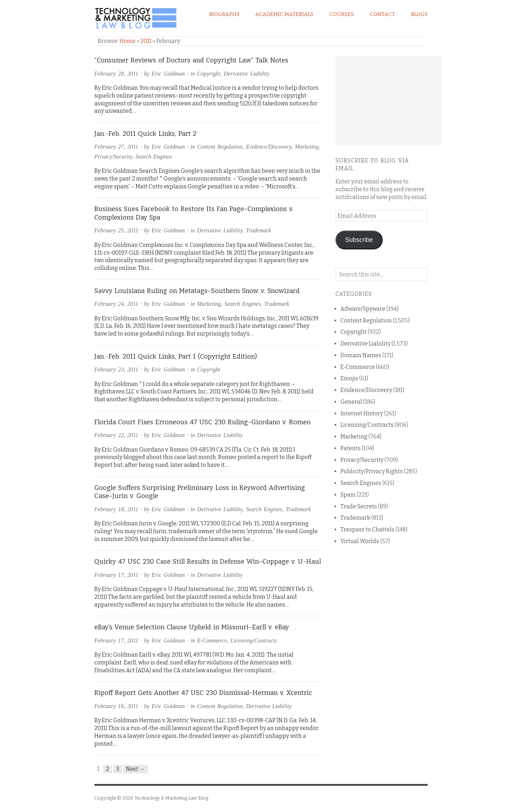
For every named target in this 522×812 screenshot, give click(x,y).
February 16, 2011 (116, 706)
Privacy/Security (113, 157)
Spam (348, 495)
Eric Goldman (168, 74)
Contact (382, 14)
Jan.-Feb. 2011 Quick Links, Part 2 (145, 134)
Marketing (307, 147)
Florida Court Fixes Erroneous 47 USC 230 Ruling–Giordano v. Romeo (202, 422)
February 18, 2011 (116, 509)
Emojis (349, 378)
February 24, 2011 (116, 304)
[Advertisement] (389, 101)
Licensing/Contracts (254, 640)
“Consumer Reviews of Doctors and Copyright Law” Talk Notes (191, 60)
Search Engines (154, 157)
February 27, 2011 (116, 147)
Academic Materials (284, 14)
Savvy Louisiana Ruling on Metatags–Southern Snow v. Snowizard (197, 291)
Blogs (419, 14)
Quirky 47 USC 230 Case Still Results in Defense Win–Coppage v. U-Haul (208, 562)
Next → (135, 769)
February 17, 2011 (116, 575)
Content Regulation (220, 147)
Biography (224, 14)
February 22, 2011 (116, 435)
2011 (146, 41)
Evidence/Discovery (269, 147)
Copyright (209, 74)
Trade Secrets (359, 506)
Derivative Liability (247, 74)
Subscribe (359, 240)
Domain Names (361, 355)
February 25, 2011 (116, 230)
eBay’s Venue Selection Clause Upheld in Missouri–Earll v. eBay (192, 627)
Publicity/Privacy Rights (372, 471)
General (351, 402)
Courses (342, 14)
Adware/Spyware (363, 309)
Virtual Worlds (360, 541)
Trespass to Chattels (367, 529)
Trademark (259, 230)
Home (127, 41)
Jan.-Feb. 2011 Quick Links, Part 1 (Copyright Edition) (176, 357)
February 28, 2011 (116, 74)
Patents (351, 448)
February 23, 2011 (116, 369)
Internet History (362, 413)
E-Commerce (212, 640)
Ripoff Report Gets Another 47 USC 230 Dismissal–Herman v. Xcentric (203, 693)
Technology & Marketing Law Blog (171, 798)
